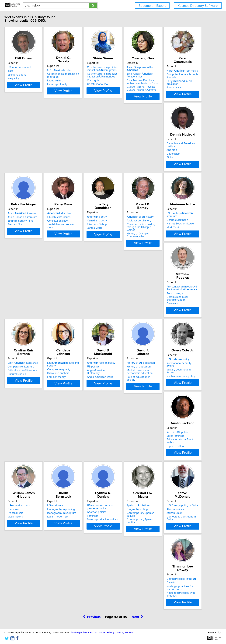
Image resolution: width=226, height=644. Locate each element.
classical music (128, 387)
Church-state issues (175, 153)
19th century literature (135, 229)
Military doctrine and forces (37, 394)
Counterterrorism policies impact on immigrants (136, 72)
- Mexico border (81, 70)
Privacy (111, 632)
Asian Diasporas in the (183, 71)
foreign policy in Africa (132, 466)
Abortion (74, 153)
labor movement (33, 71)
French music (124, 394)
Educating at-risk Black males (86, 394)
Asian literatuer (131, 150)
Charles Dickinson (127, 233)
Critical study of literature (36, 315)
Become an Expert (152, 6)
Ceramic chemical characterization (174, 241)
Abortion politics (30, 473)
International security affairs (37, 391)
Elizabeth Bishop (31, 236)
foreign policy (130, 308)
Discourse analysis (79, 318)
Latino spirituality (78, 84)
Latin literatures (36, 308)
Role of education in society (180, 322)
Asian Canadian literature (131, 153)
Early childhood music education (40, 160)
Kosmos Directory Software (198, 6)
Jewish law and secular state (181, 161)
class (24, 74)
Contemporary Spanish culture (86, 474)
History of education (178, 308)
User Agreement (124, 632)
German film (123, 161)
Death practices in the (179, 466)
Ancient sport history (81, 233)
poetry (31, 229)
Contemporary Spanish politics (87, 477)
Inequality (26, 82)
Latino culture (76, 81)
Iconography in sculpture (178, 394)
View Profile (41, 97)
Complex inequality (80, 314)
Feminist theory (78, 322)
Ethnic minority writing (129, 157)
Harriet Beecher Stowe (130, 236)
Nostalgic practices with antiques (183, 480)
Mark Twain (123, 240)
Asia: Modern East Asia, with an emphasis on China (182, 83)
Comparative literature (34, 312)
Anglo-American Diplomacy (132, 315)
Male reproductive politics (36, 480)
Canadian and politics (87, 150)
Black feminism (77, 391)
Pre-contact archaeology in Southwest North (180, 230)
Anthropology (172, 235)
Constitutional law (127, 88)
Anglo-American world (129, 319)
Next (137, 507)
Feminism (26, 476)
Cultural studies (30, 319)
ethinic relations (30, 78)
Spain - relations (80, 466)
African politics (125, 470)
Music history (124, 398)
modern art (172, 387)
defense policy (32, 387)
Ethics (72, 161)
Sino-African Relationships (177, 76)
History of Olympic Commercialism (79, 244)
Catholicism (75, 157)
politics (122, 312)
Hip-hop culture (78, 398)
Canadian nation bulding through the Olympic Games (88, 238)
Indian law (176, 150)
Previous (92, 507)
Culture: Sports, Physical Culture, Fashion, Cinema (183, 89)
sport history (82, 229)
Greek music (28, 164)
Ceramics (169, 246)
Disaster (169, 470)
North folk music (36, 150)
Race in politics (80, 387)
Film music (122, 391)
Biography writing (79, 470)
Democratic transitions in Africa (134, 477)
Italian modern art (174, 398)
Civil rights (122, 84)
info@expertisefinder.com (84, 632)
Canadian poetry (31, 233)
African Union (124, 474)
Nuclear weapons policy (35, 398)
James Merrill (29, 240)
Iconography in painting (178, 391)
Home (102, 632)
